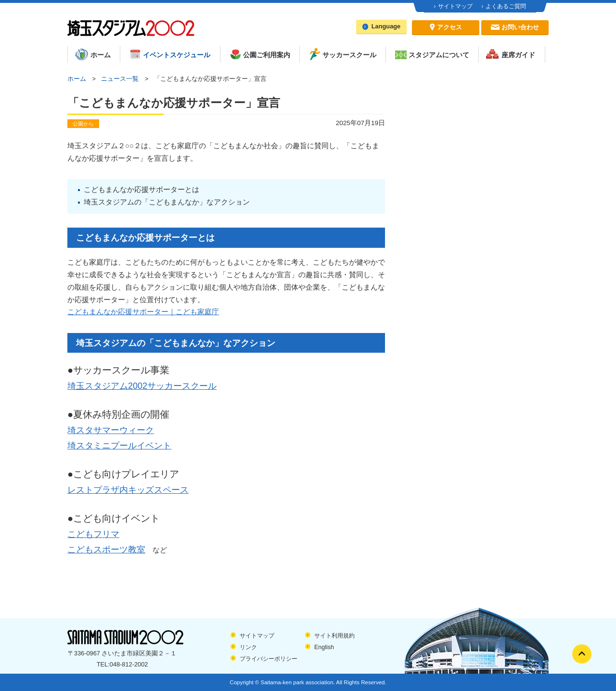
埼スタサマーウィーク (111, 430)
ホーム (77, 79)
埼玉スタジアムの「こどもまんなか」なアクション (167, 202)
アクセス (449, 27)
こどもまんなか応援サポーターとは (141, 190)
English (324, 647)
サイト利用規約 (334, 636)
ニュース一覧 (120, 79)
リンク (248, 647)
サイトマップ (455, 6)
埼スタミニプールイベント (119, 446)
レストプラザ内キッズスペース (128, 490)
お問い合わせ (520, 27)
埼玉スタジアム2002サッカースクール (142, 386)
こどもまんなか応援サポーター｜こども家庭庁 (143, 312)
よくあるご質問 (506, 6)
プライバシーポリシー (269, 659)
